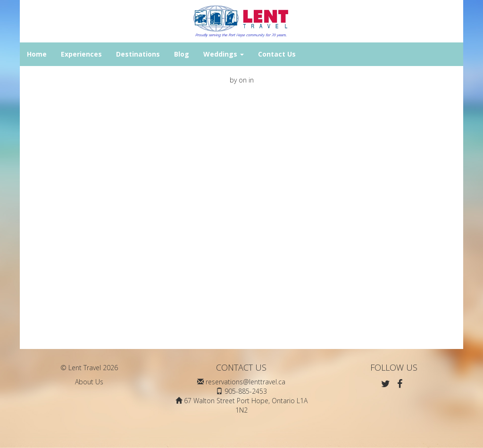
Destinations (138, 54)
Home (37, 54)
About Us (89, 382)
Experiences (81, 54)
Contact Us (277, 54)
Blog (182, 54)
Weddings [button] (224, 54)
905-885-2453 (246, 391)
